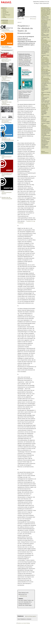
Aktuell (4, 10)
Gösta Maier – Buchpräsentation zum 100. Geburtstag (46, 41)
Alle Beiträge (6, 12)
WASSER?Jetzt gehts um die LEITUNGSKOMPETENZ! (8, 139)
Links (4, 16)
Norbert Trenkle (21, 19)
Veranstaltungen (6, 15)
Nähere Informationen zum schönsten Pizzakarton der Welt (7, 121)
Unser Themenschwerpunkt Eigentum (7, 192)
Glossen (4, 11)
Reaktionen (5, 23)
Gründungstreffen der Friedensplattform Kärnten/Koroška (46, 79)
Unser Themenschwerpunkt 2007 (7, 157)
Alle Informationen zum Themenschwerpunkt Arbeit (7, 175)
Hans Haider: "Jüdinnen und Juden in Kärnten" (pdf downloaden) (7, 103)
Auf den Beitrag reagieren (31, 616)
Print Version (34, 19)
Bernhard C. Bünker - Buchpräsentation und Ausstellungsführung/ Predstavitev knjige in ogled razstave (46, 13)
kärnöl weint (44, 119)
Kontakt (4, 17)
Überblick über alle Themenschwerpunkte (7, 198)
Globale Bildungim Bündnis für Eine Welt (7, 30)
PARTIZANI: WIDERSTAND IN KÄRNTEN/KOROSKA (46, 127)
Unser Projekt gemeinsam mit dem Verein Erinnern (6, 60)
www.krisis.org (23, 596)
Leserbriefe (5, 22)
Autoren (4, 14)
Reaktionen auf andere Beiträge (24, 623)
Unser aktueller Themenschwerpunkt (7, 47)
